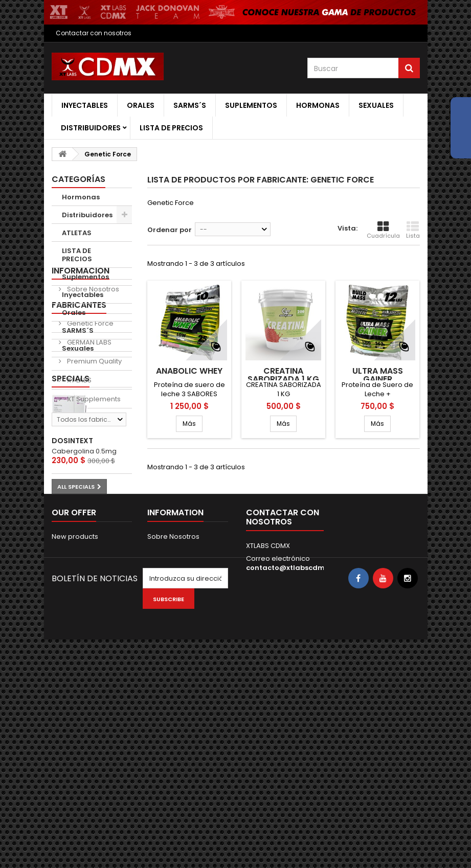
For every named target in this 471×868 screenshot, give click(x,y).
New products (75, 741)
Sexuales (376, 105)
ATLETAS (77, 233)
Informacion (81, 375)
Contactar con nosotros (94, 33)
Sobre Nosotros (92, 393)
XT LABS (78, 495)
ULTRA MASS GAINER (378, 375)
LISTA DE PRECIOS (171, 128)
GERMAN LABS (88, 457)
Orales (141, 105)
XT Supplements (93, 514)
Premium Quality (94, 476)
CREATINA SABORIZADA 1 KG (283, 375)
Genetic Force (89, 438)
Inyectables (85, 105)
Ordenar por (170, 230)
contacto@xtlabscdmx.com (296, 773)
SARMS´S (190, 105)
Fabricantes (79, 420)
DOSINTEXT (72, 626)
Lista (413, 230)
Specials (71, 563)
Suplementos (251, 105)
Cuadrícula (383, 230)
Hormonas (318, 105)
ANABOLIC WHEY (189, 371)
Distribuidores (91, 128)
